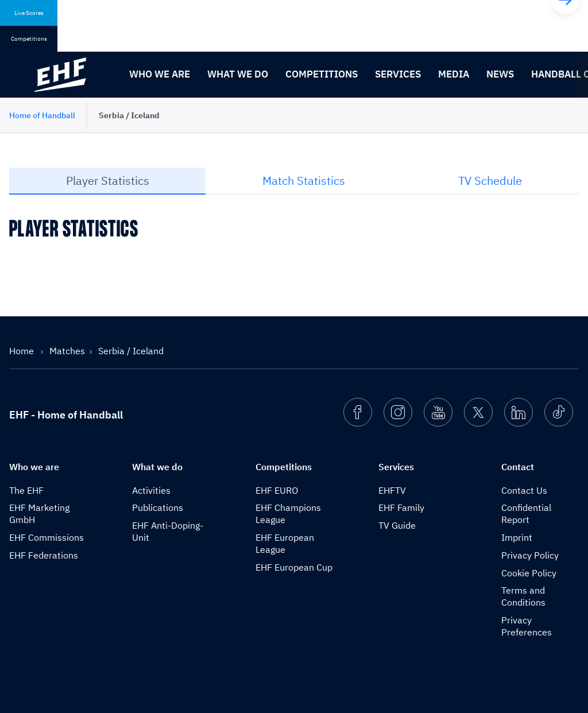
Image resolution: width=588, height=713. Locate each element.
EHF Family (401, 507)
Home (23, 351)
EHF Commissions (47, 537)
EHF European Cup (294, 567)
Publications (158, 507)
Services (398, 74)
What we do (238, 74)
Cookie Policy (529, 573)
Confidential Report (526, 514)
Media (454, 74)
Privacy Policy (530, 555)
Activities (151, 490)
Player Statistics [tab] (108, 181)
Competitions (322, 74)
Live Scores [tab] (29, 13)
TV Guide (397, 525)
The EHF (26, 490)
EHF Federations (44, 555)
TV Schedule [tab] (490, 181)
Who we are (160, 74)
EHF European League (285, 543)
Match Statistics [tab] (304, 181)
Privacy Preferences (527, 626)
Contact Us (524, 490)
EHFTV (392, 490)
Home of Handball (42, 115)
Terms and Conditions (523, 596)
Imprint (517, 537)
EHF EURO (277, 490)
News (500, 74)
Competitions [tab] (29, 39)
